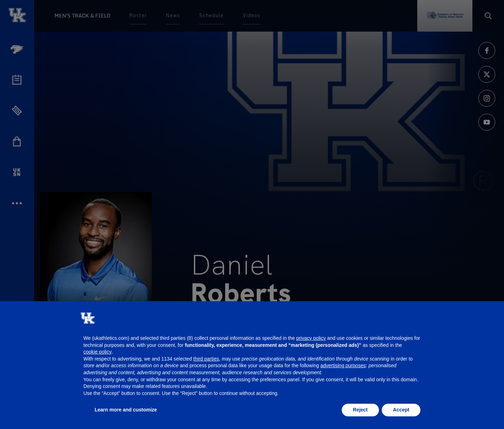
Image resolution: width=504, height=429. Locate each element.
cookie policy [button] (98, 352)
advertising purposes (343, 365)
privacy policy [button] (311, 338)
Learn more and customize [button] (126, 410)
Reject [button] (360, 410)
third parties (206, 359)
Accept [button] (401, 410)
